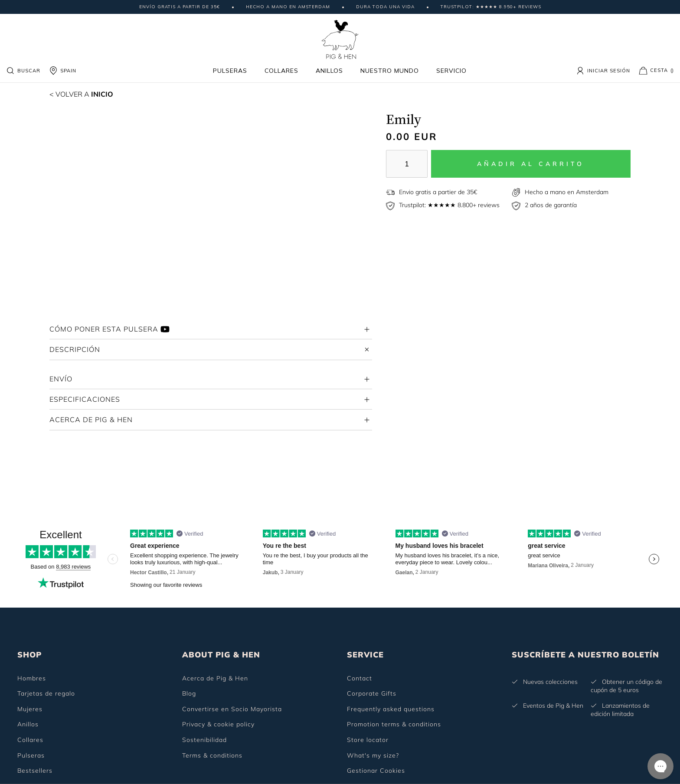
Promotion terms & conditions (394, 724)
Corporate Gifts (372, 693)
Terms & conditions (212, 755)
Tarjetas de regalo (46, 693)
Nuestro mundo (390, 71)
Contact (360, 678)
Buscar (23, 71)
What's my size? (373, 755)
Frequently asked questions (391, 709)
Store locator (368, 740)
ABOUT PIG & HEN (221, 655)
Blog (189, 693)
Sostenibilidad (204, 740)
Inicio (81, 94)
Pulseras (230, 71)
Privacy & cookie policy (218, 724)
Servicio (451, 71)
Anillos (329, 71)
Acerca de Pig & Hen (215, 678)
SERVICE (365, 655)
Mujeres (30, 709)
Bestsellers (35, 771)
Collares (281, 71)
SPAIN (63, 71)
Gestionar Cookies (376, 771)
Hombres (32, 678)
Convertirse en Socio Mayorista (232, 709)
